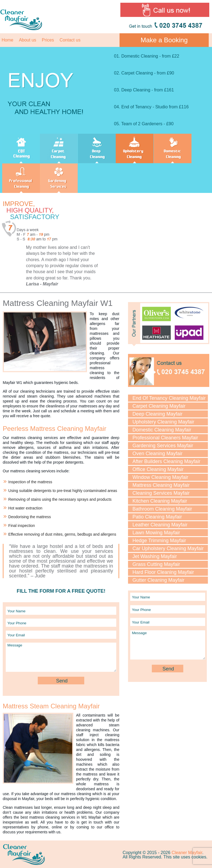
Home (8, 40)
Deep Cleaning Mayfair (157, 414)
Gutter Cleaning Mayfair (158, 580)
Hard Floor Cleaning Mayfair (163, 572)
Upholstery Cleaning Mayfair (163, 422)
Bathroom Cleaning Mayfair (162, 509)
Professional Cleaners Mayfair (165, 438)
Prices (48, 40)
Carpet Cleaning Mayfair (159, 406)
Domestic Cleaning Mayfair (162, 430)
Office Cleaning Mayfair (158, 469)
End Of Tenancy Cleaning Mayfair (169, 398)
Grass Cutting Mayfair (156, 564)
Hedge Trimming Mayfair (159, 541)
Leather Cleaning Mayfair (160, 525)
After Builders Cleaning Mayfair (166, 461)
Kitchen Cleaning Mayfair (160, 501)
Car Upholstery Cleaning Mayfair (168, 548)
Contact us (70, 40)
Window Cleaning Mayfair (160, 477)
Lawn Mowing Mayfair (156, 533)
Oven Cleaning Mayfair (157, 454)
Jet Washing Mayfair (155, 556)
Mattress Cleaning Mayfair (161, 485)
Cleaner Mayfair (187, 853)
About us (27, 40)
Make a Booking (164, 40)
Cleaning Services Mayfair (161, 493)
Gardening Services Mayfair (163, 446)
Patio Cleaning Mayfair (157, 517)
